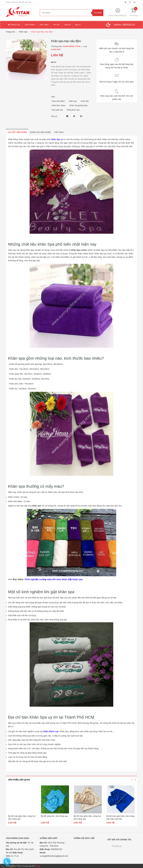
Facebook (117, 846)
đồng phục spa (73, 110)
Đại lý (78, 25)
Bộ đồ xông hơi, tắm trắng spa (54, 816)
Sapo (38, 866)
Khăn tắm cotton (59, 105)
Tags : (53, 97)
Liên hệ (68, 25)
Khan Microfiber (58, 101)
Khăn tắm (85, 101)
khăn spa (73, 101)
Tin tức (56, 25)
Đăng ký (123, 15)
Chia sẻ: (54, 116)
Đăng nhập (113, 15)
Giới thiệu (44, 25)
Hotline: (124, 25)
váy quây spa (57, 110)
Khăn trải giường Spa (79, 105)
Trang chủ (14, 25)
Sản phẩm (30, 25)
